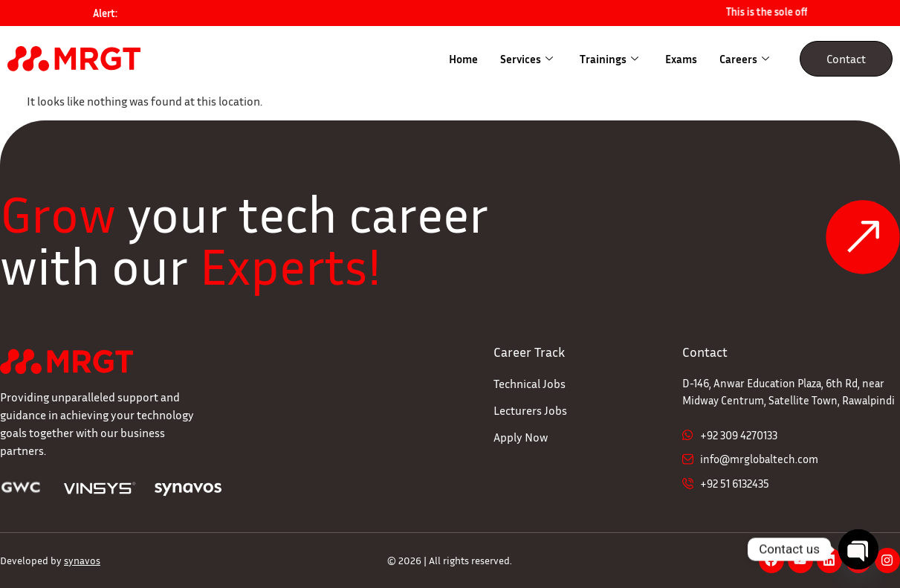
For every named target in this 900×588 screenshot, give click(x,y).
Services (527, 59)
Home (463, 59)
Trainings (609, 59)
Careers (744, 59)
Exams (681, 59)
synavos (82, 560)
